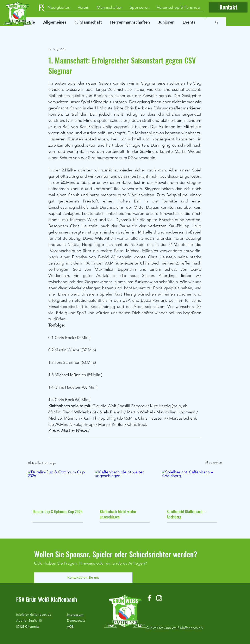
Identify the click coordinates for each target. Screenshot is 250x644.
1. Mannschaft (88, 22)
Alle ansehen (214, 462)
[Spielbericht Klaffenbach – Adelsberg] (192, 487)
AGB (70, 627)
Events (189, 22)
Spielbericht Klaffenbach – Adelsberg (186, 514)
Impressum (75, 615)
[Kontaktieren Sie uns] (83, 578)
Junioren (166, 22)
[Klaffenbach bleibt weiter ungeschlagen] (125, 487)
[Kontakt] (228, 7)
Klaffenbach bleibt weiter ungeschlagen (118, 514)
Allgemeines (55, 22)
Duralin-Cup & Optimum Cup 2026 (58, 511)
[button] (217, 22)
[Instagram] (159, 598)
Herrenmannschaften (130, 22)
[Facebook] (149, 598)
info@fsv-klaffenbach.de (34, 615)
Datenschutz (76, 621)
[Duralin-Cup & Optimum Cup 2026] (58, 487)
